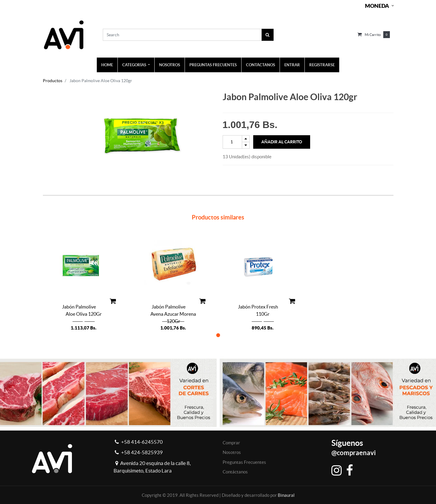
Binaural (286, 495)
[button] (218, 335)
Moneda (377, 6)
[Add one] (246, 139)
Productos (53, 81)
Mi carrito (373, 35)
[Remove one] (246, 145)
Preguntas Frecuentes (244, 462)
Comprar (231, 443)
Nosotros (232, 452)
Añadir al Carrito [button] (282, 142)
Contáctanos (235, 472)
